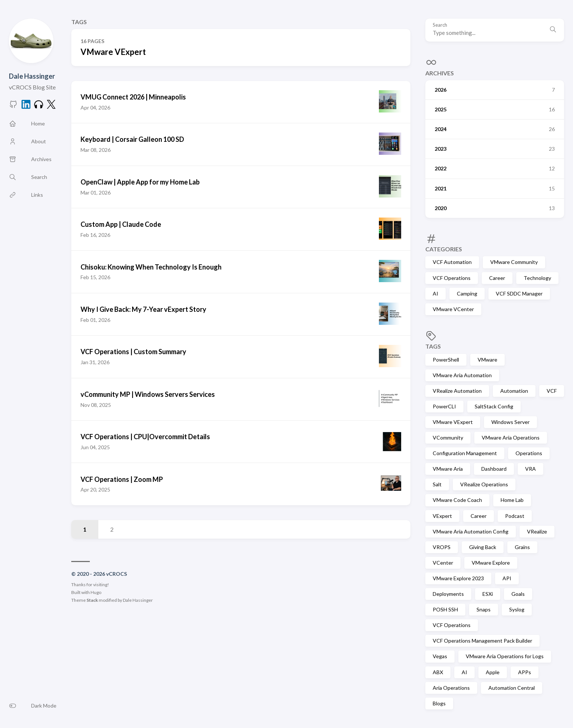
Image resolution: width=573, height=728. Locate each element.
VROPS (442, 547)
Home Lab (512, 500)
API (507, 578)
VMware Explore (491, 563)
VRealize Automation (457, 391)
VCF (552, 391)
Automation (514, 391)
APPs (525, 672)
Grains (522, 547)
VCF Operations (452, 278)
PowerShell (446, 360)
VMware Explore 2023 (458, 578)
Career (497, 278)
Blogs (439, 703)
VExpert (442, 516)
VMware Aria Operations (511, 438)
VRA (531, 469)
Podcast (515, 516)
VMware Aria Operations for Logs (505, 656)
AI (436, 293)
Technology (537, 278)
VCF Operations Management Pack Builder (482, 641)
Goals (518, 594)
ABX (438, 672)
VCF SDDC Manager (519, 293)
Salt (437, 484)
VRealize (537, 531)
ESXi (488, 594)
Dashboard (494, 469)
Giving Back (483, 547)
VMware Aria (448, 469)
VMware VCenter (453, 309)
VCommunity (448, 438)
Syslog (517, 609)
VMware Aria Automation (462, 375)
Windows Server (510, 422)
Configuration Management (465, 453)
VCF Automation (452, 262)
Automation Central (512, 688)
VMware (487, 360)
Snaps (484, 609)
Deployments (448, 594)
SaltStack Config (494, 406)
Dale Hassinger (32, 76)
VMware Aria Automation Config (471, 531)
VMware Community (514, 262)
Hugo (96, 592)
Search (440, 25)
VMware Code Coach (457, 500)
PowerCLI (444, 406)
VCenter (443, 563)
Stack (92, 600)
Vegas (440, 656)
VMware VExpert (453, 422)
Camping (467, 293)
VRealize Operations (484, 484)
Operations (529, 453)
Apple (493, 672)
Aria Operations (451, 688)
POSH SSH (445, 609)
